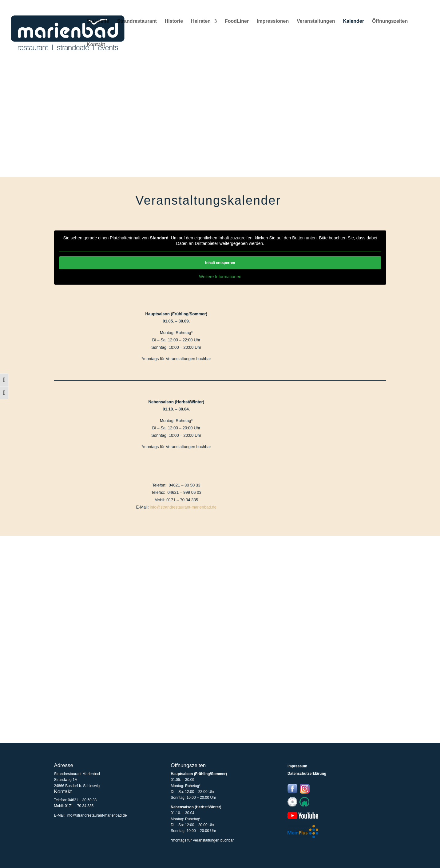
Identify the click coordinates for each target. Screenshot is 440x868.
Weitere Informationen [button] (220, 277)
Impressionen (273, 21)
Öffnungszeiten (390, 21)
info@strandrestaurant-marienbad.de (160, 505)
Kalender (353, 21)
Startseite (98, 21)
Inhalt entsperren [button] (220, 263)
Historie (174, 21)
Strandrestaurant (137, 21)
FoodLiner (237, 21)
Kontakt (96, 45)
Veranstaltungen (316, 21)
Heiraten (201, 21)
